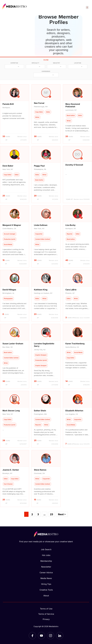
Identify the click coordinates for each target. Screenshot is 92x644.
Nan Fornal (39, 103)
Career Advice (46, 573)
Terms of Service (46, 614)
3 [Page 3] (38, 514)
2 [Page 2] (32, 514)
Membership (46, 561)
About (46, 596)
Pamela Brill (8, 104)
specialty (35, 63)
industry (57, 63)
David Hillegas (9, 290)
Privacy (46, 619)
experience (46, 71)
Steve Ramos (40, 470)
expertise (14, 63)
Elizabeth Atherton (74, 411)
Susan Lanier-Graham (13, 344)
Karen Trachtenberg (75, 344)
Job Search (46, 549)
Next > (62, 514)
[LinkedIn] (60, 636)
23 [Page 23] (52, 514)
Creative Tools (46, 590)
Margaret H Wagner (12, 225)
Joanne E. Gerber (11, 470)
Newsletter (46, 567)
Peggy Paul (39, 166)
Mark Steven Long (11, 411)
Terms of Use (46, 609)
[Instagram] (51, 636)
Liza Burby (70, 225)
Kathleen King (41, 290)
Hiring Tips (46, 584)
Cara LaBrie (71, 290)
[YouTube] (41, 636)
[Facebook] (32, 636)
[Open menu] (87, 7)
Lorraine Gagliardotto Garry (44, 345)
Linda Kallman (41, 225)
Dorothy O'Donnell (74, 165)
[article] (15, 114)
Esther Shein (40, 411)
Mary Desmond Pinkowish (73, 105)
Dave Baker (8, 166)
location (78, 63)
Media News (46, 578)
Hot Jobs (46, 555)
